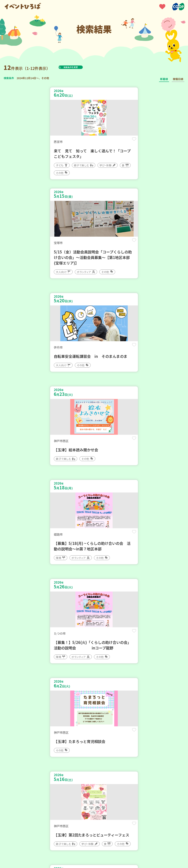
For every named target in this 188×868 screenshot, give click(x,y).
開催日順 (178, 79)
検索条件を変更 (80, 67)
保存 (83, 142)
